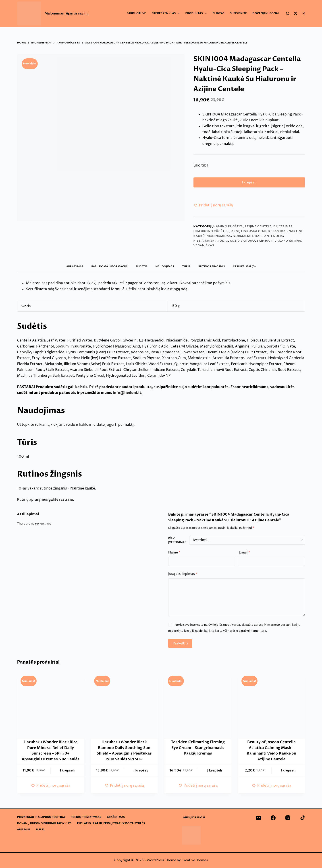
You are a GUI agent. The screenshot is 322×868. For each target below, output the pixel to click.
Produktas (197, 13)
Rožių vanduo (242, 243)
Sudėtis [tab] (141, 268)
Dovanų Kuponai (266, 13)
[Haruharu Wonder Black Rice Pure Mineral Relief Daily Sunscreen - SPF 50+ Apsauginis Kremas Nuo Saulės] (51, 708)
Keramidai (277, 233)
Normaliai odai (247, 238)
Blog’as (218, 13)
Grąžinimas (116, 817)
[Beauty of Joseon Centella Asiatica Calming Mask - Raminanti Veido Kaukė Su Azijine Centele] (272, 708)
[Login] (296, 13)
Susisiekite (239, 13)
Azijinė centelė (258, 228)
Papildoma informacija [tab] (109, 268)
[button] (213, 208)
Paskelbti (180, 645)
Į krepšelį (249, 183)
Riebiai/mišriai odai (211, 243)
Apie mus (24, 830)
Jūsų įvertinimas (177, 542)
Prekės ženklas (167, 13)
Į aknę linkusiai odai (248, 233)
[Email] (258, 818)
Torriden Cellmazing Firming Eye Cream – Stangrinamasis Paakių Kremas (198, 750)
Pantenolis (273, 238)
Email (244, 555)
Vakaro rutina (288, 243)
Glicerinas (283, 228)
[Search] (288, 13)
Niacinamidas (219, 238)
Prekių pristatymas (86, 817)
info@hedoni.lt (127, 395)
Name (174, 555)
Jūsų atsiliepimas (183, 576)
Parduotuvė (136, 13)
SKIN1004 (265, 243)
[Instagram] (288, 818)
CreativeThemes (195, 860)
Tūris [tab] (186, 268)
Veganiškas (204, 248)
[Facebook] (273, 818)
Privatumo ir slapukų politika (41, 817)
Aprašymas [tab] (75, 268)
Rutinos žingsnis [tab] (212, 268)
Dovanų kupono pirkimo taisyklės (44, 823)
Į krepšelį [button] (67, 773)
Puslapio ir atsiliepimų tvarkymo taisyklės (111, 823)
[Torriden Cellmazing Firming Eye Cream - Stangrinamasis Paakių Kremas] (198, 708)
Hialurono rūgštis (211, 233)
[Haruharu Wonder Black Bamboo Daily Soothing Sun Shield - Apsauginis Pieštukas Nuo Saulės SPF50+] (124, 708)
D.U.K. (41, 830)
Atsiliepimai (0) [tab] (244, 268)
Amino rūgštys (229, 228)
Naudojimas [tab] (165, 268)
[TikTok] (303, 818)
